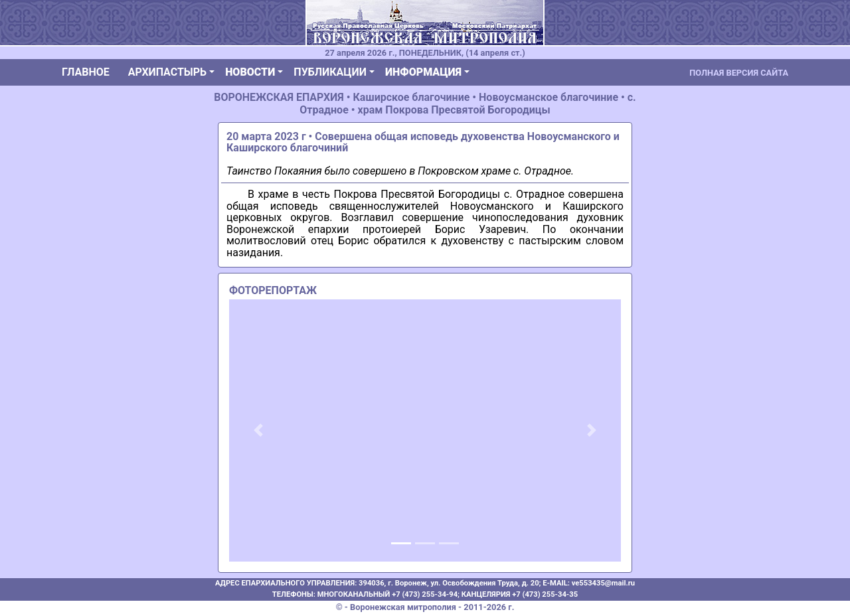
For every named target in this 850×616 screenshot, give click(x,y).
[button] (259, 430)
